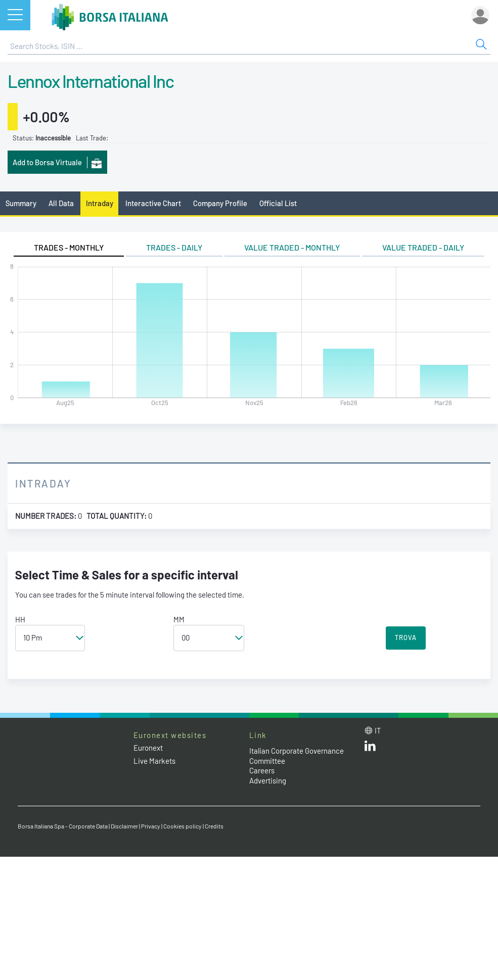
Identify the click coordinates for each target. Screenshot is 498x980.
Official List (278, 203)
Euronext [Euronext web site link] (148, 748)
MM (179, 619)
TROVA (406, 638)
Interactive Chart (153, 203)
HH (20, 619)
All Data (61, 203)
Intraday (100, 203)
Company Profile (220, 203)
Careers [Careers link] (262, 770)
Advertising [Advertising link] (268, 780)
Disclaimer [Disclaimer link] (124, 826)
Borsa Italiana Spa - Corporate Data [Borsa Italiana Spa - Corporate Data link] (63, 826)
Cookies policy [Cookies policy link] (183, 826)
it (378, 730)
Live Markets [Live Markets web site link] (154, 761)
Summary (21, 203)
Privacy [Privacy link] (151, 826)
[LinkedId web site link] (370, 748)
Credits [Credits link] (214, 826)
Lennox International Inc (90, 81)
